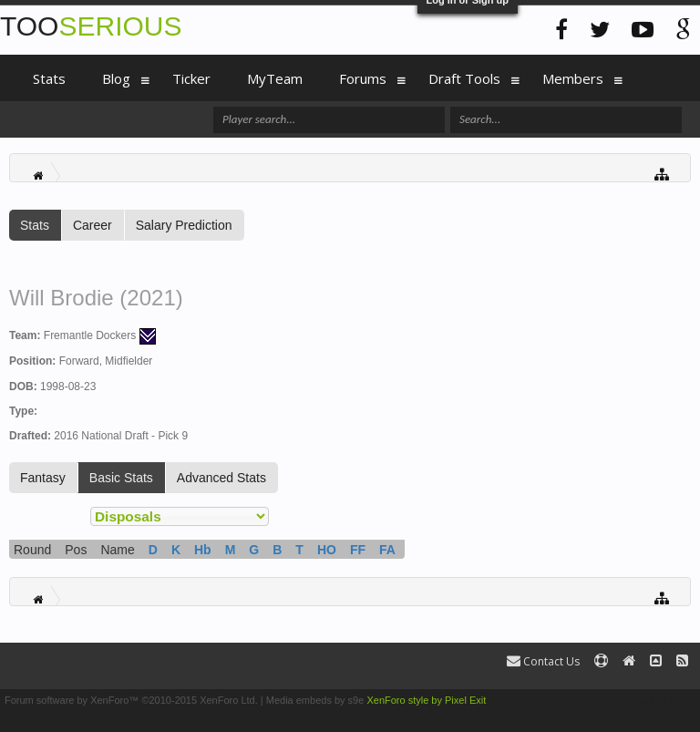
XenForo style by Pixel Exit (426, 700)
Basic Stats (121, 478)
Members (573, 78)
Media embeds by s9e (315, 700)
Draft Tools (464, 78)
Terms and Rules (658, 700)
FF (358, 550)
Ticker (191, 78)
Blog (116, 78)
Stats (35, 225)
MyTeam (275, 78)
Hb (203, 550)
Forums (363, 78)
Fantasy (43, 478)
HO (327, 550)
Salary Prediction (184, 225)
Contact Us (543, 661)
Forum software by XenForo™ (131, 700)
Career (93, 225)
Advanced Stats (221, 478)
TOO (91, 26)
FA (387, 550)
